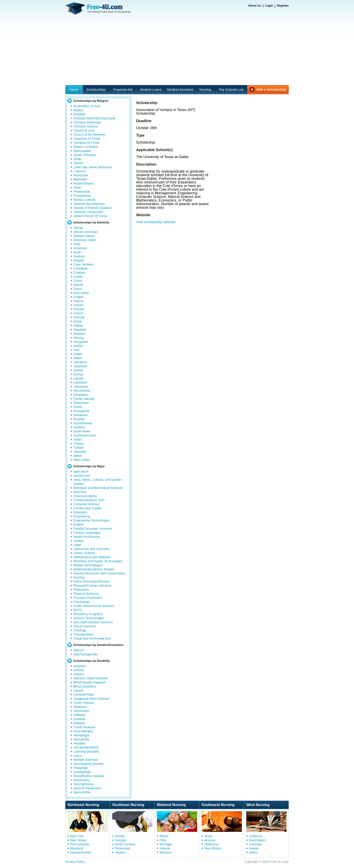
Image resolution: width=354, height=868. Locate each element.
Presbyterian (82, 196)
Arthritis (79, 670)
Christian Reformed (87, 122)
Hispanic (79, 334)
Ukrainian (80, 452)
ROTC (78, 610)
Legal (77, 545)
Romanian (81, 415)
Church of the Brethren (89, 135)
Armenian (80, 248)
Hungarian (81, 342)
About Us (255, 6)
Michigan (166, 844)
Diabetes (80, 715)
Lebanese (80, 382)
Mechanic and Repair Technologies (98, 561)
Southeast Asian (85, 435)
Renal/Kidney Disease (89, 776)
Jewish (78, 163)
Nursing (205, 89)
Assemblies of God (87, 106)
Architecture (82, 476)
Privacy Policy (75, 862)
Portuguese (82, 411)
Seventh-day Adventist (89, 204)
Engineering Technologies (91, 520)
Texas (208, 836)
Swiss (78, 439)
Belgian (79, 260)
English (79, 297)
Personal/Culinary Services (92, 586)
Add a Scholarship (271, 89)
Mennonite (81, 175)
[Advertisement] (177, 51)
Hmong (78, 338)
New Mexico (213, 848)
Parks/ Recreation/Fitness (91, 581)
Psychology (82, 602)
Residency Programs (88, 614)
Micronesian (82, 391)
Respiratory (82, 780)
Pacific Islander (84, 399)
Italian (78, 358)
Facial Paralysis (84, 727)
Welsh (78, 456)
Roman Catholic (85, 200)
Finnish (78, 305)
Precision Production (88, 598)
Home (74, 89)
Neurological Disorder (89, 764)
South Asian (82, 431)
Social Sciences (85, 626)
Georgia (121, 840)
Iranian (78, 346)
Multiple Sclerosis (86, 760)
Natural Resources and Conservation (99, 573)
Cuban (78, 277)
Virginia (120, 852)
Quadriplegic (82, 772)
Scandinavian (83, 423)
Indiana (165, 848)
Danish (78, 285)
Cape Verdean (84, 264)
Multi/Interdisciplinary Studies (94, 569)
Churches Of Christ (87, 139)
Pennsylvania (80, 844)
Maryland (77, 848)
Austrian (79, 256)
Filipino (78, 301)
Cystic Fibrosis (84, 703)
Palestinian (81, 403)
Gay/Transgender (86, 654)
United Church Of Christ (90, 216)
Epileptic (79, 723)
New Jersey (78, 840)
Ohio (163, 840)
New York (77, 836)
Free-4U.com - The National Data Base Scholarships (99, 9)
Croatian (79, 273)
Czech (78, 281)
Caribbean (81, 268)
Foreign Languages (87, 533)
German (79, 317)
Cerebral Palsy (84, 695)
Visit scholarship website (156, 222)
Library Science (84, 553)
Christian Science (86, 126)
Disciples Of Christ (86, 143)
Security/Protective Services (93, 622)
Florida (120, 836)
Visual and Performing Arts (92, 638)
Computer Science (86, 504)
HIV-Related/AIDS (86, 747)
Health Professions (87, 537)
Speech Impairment (87, 788)
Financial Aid (123, 89)
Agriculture (81, 472)
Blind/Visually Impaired (89, 682)
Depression (81, 711)
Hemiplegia (81, 735)
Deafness (80, 707)
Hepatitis (79, 743)
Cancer (78, 690)
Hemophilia (81, 739)
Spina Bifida (82, 792)
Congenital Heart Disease (91, 699)
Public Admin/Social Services (94, 606)
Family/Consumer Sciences (93, 529)
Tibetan (79, 443)
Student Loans (151, 89)
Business (80, 492)
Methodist (80, 179)
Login (269, 6)
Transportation (84, 634)
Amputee (80, 666)
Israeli (78, 354)
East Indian (81, 293)
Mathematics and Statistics (92, 557)
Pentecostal (82, 192)
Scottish (79, 427)
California (256, 836)
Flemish (79, 309)
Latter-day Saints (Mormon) (93, 167)
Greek (78, 321)
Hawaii (254, 848)
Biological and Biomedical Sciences (98, 488)
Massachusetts (81, 852)
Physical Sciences (86, 594)
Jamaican (80, 362)
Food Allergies (83, 731)
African (78, 228)
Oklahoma (212, 844)
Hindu (78, 159)
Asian (77, 252)
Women (79, 650)
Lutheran (80, 171)
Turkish (78, 448)
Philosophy (81, 590)
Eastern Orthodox (86, 147)
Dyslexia (79, 719)
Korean (78, 374)
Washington (257, 840)
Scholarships (96, 89)
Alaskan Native (84, 236)
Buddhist (79, 114)
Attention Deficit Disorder (91, 678)
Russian (79, 419)
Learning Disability (86, 752)
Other (77, 187)
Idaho (253, 852)
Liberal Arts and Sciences (91, 549)
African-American (85, 232)
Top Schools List (231, 89)
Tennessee (123, 848)
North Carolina (125, 844)
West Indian (82, 460)
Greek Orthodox (85, 155)
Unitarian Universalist (88, 212)
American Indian (85, 240)
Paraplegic (81, 768)
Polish (78, 407)
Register (283, 6)
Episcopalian (82, 151)
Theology (80, 630)
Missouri (165, 852)
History (78, 541)
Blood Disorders (85, 686)
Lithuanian (81, 387)
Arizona (210, 840)
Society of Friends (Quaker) (93, 208)
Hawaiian (80, 330)
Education (80, 512)
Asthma (79, 674)
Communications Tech (89, 500)
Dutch (78, 289)
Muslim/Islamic (84, 183)
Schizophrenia (83, 784)
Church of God (84, 130)
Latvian (78, 378)
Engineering (82, 516)
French (78, 313)
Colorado (255, 844)
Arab (77, 244)
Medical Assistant (180, 89)
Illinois (164, 836)
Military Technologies (88, 565)
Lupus (78, 756)
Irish (76, 350)
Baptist (78, 110)
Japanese (80, 366)
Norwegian (81, 395)
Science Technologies (89, 618)
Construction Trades (87, 508)
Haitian (78, 325)
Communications (85, 496)
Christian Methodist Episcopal (94, 118)
